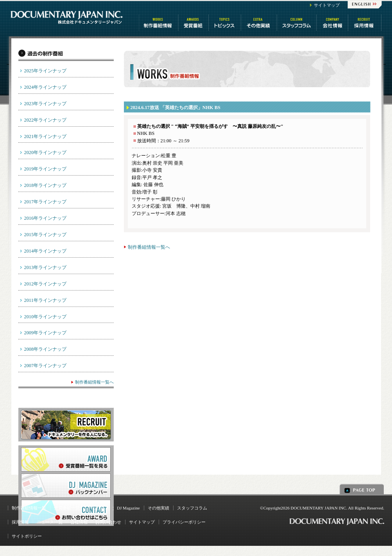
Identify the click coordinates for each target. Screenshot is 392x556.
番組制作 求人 (365, 23)
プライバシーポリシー (184, 522)
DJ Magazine (128, 508)
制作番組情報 (159, 23)
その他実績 (158, 508)
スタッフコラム (297, 23)
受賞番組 (194, 23)
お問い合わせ (108, 522)
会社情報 (333, 23)
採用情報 (20, 522)
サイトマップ (327, 5)
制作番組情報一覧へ (149, 247)
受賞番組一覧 (67, 508)
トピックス (225, 23)
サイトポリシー (27, 536)
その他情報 (260, 23)
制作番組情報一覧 (29, 508)
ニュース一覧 (50, 522)
